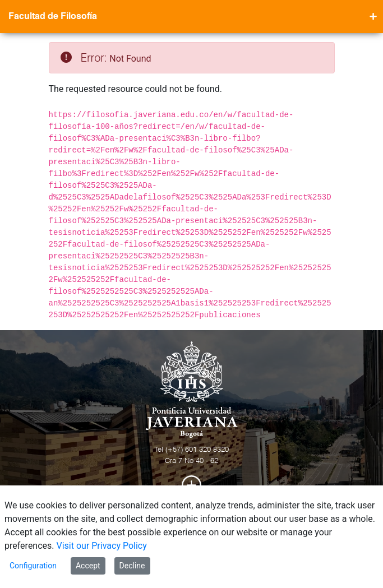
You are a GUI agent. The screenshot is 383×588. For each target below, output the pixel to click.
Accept (88, 566)
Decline (132, 566)
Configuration (33, 566)
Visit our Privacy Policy (102, 546)
